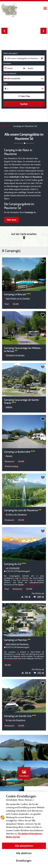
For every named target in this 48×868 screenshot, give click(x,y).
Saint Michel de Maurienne (16, 644)
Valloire (8, 407)
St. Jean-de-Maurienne (15, 720)
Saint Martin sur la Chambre (17, 298)
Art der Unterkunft (10, 73)
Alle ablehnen (24, 853)
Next (44, 31)
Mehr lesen (12, 220)
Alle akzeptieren (24, 846)
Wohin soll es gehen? (10, 53)
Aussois (8, 456)
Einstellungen (24, 861)
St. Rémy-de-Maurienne (15, 514)
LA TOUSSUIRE (12, 568)
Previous (4, 31)
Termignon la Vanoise (14, 355)
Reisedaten (7, 63)
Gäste (5, 84)
